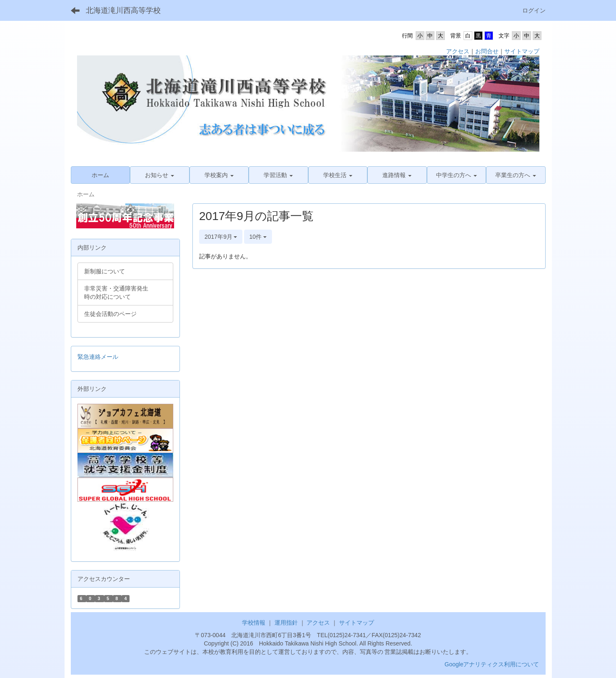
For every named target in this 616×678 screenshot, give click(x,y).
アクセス (458, 51)
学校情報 (254, 623)
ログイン (534, 10)
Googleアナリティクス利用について (492, 664)
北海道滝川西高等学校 (123, 10)
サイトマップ (522, 51)
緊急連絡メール (98, 357)
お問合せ (487, 51)
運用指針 (286, 623)
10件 (258, 237)
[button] (160, 175)
